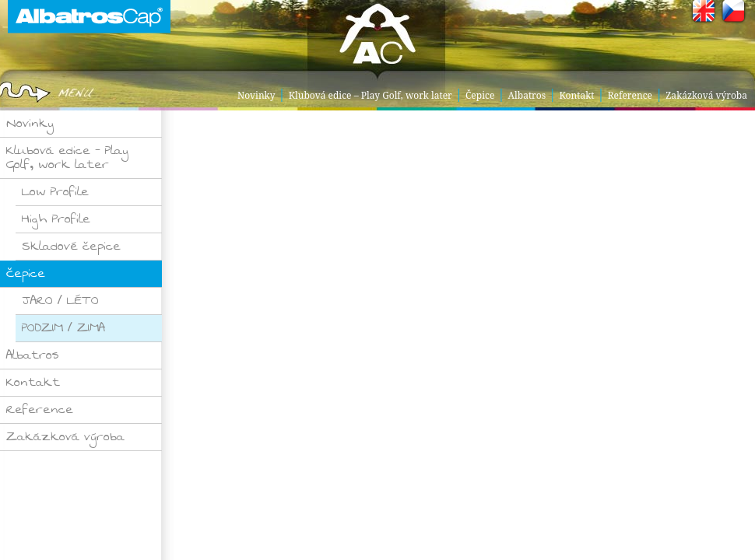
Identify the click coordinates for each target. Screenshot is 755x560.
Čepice (480, 95)
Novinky (256, 95)
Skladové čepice (71, 246)
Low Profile (55, 192)
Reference (630, 95)
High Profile (56, 219)
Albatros (527, 95)
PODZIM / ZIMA (63, 328)
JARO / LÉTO (60, 301)
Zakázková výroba (706, 95)
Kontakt (576, 95)
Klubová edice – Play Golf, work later (370, 95)
